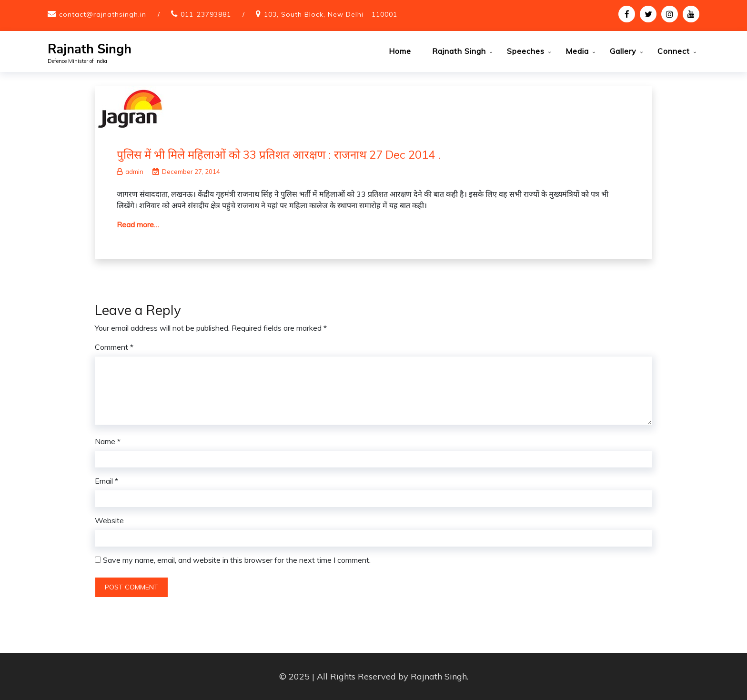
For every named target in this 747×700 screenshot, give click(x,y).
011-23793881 (206, 14)
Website (109, 520)
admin (130, 172)
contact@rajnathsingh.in (103, 14)
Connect (674, 51)
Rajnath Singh (90, 49)
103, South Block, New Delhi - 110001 (331, 14)
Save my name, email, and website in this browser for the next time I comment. (237, 560)
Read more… (138, 224)
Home (400, 51)
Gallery (623, 51)
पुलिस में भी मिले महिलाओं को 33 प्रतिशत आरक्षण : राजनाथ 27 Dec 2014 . (279, 154)
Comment (114, 347)
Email (106, 481)
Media (577, 51)
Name (108, 441)
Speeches (526, 51)
